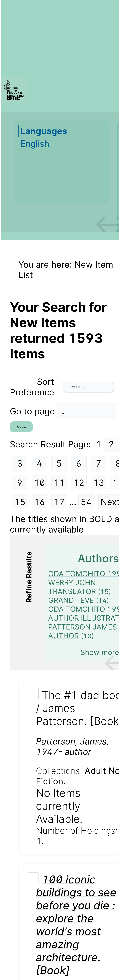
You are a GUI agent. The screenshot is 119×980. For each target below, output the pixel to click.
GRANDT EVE (71, 600)
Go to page (33, 411)
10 (39, 483)
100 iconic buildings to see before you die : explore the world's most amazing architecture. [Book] (76, 925)
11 (59, 483)
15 (20, 502)
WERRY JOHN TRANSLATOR (72, 587)
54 (86, 502)
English (35, 144)
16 (39, 502)
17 (59, 502)
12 (79, 483)
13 (99, 483)
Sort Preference (32, 387)
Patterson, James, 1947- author (72, 747)
